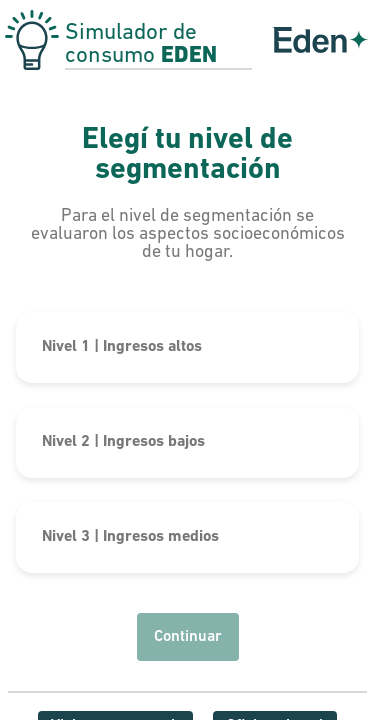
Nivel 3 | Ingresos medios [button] (130, 537)
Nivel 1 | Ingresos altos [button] (122, 347)
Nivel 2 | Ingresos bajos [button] (123, 442)
